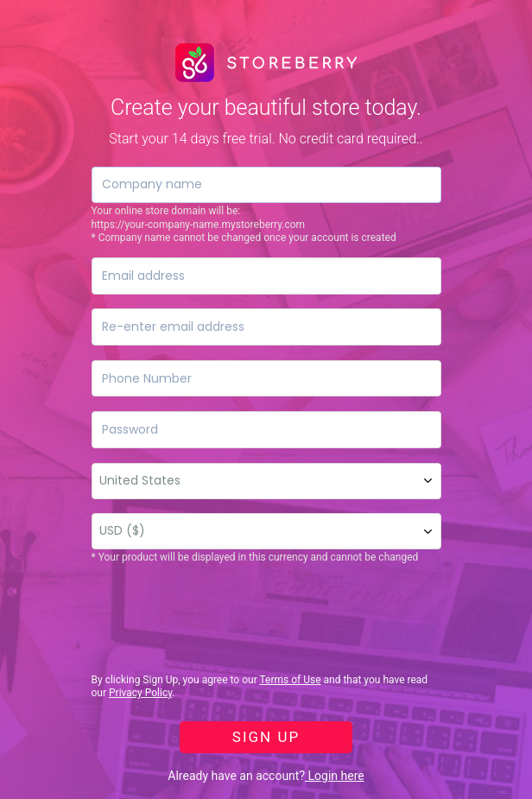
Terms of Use (290, 680)
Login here (335, 776)
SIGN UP (266, 737)
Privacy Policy (140, 693)
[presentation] (223, 619)
